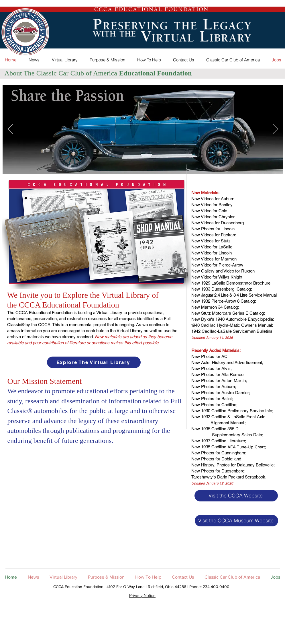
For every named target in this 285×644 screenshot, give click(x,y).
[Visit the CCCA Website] (236, 496)
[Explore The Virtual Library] (94, 362)
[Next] (275, 129)
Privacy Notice (142, 596)
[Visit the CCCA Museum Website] (236, 521)
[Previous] (11, 129)
